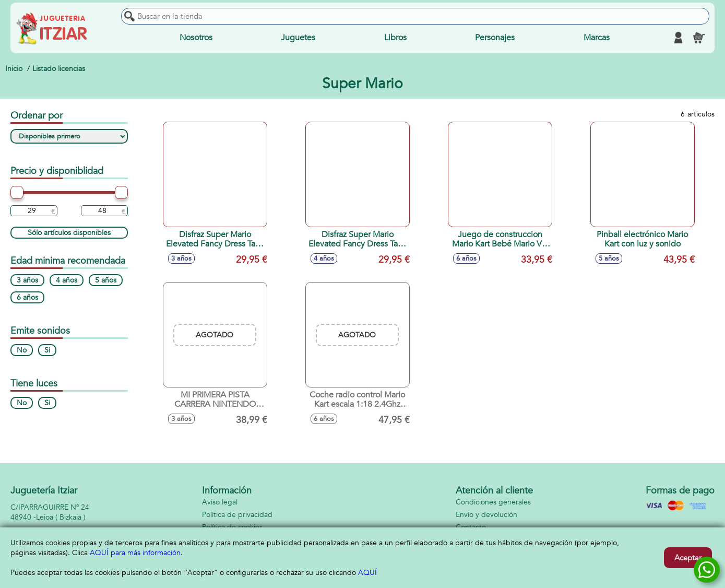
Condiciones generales (493, 502)
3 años (27, 280)
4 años (67, 280)
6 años (27, 297)
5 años (106, 280)
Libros (395, 38)
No (22, 350)
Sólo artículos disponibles (69, 233)
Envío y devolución (486, 515)
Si (47, 350)
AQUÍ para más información (135, 553)
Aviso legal (220, 502)
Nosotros (196, 38)
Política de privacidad (237, 515)
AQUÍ (367, 573)
